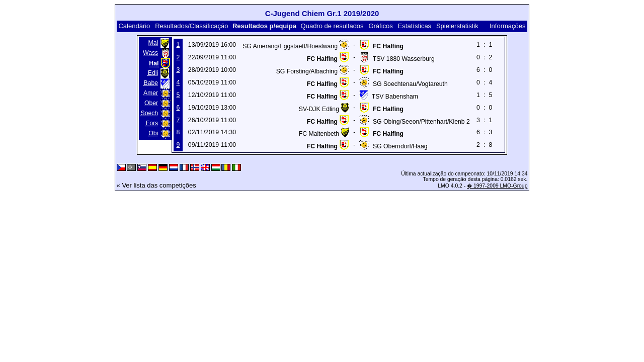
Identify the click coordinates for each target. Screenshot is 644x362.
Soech (150, 113)
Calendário (134, 26)
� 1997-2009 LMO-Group (497, 186)
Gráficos (380, 26)
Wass (150, 53)
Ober (151, 103)
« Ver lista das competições (156, 185)
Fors (152, 123)
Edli (153, 73)
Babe (151, 83)
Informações (508, 26)
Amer (151, 93)
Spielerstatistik (457, 26)
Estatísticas (415, 26)
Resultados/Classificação (191, 26)
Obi (153, 133)
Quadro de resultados (332, 26)
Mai (153, 43)
